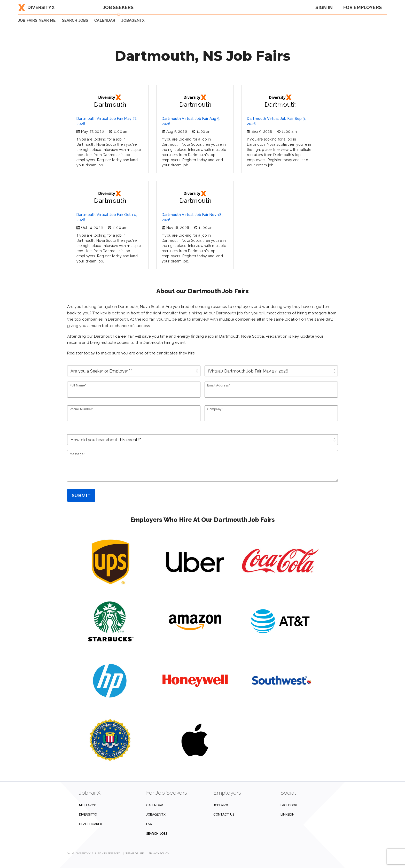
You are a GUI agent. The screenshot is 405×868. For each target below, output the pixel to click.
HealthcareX (91, 824)
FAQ (149, 824)
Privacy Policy (159, 853)
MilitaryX (87, 805)
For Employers (363, 7)
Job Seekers (118, 7)
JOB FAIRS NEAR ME (37, 20)
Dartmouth (110, 101)
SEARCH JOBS (75, 20)
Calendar (105, 20)
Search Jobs (157, 834)
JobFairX (221, 805)
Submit (81, 495)
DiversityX (36, 7)
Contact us (224, 814)
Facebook (289, 805)
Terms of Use (135, 853)
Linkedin (288, 814)
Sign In (324, 7)
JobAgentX (133, 20)
